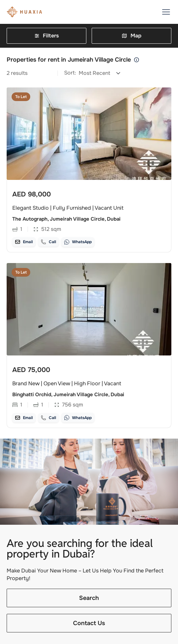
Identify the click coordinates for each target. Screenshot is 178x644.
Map (132, 36)
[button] (166, 12)
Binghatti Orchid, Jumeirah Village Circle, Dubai (68, 395)
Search (89, 598)
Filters (46, 36)
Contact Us (89, 623)
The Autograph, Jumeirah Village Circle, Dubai (66, 219)
